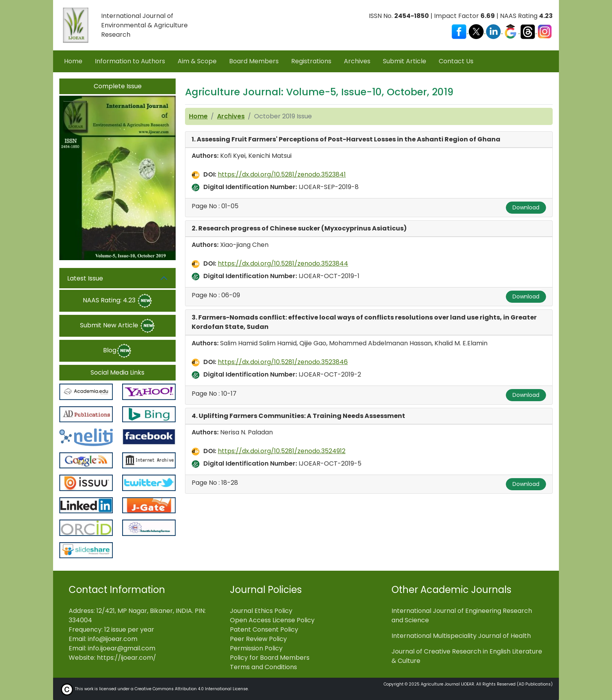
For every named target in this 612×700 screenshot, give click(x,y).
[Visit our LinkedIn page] (494, 31)
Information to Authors (130, 61)
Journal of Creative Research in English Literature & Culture (467, 656)
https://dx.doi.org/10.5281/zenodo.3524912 (282, 451)
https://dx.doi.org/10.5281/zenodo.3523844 (283, 263)
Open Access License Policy (272, 620)
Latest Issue (85, 278)
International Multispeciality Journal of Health (461, 636)
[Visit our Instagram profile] (545, 31)
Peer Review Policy (258, 639)
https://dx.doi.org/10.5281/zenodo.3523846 (283, 362)
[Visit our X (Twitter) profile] (477, 31)
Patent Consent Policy (264, 629)
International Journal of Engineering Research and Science (462, 615)
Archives (357, 61)
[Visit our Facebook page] (460, 31)
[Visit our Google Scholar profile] (511, 31)
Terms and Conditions (263, 667)
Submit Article (405, 61)
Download (526, 207)
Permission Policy (256, 648)
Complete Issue (118, 86)
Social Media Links (117, 372)
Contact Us (456, 61)
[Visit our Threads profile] (528, 31)
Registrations (311, 61)
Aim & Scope (197, 61)
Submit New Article (118, 326)
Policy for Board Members (270, 658)
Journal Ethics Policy (261, 611)
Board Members (254, 61)
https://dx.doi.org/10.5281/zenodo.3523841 (282, 174)
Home (73, 61)
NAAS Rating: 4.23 (118, 301)
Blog (117, 351)
